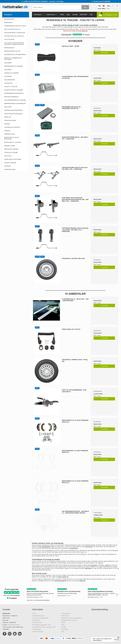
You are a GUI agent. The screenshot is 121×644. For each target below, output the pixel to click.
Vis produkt (104, 53)
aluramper (94, 565)
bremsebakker (46, 547)
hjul (40, 547)
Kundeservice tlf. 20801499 (102, 1)
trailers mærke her (63, 577)
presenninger (89, 547)
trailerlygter (88, 568)
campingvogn (74, 548)
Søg (85, 7)
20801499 (82, 581)
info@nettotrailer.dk (60, 581)
